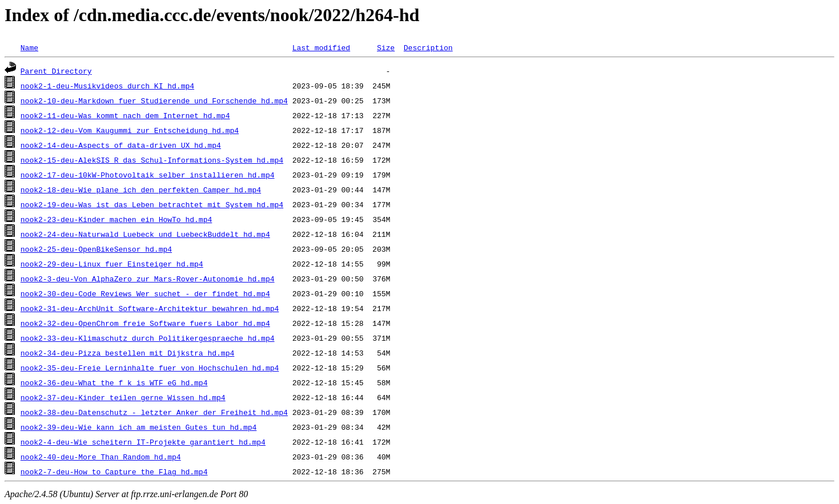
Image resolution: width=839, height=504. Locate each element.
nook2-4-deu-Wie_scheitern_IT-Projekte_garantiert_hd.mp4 (143, 442)
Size (386, 47)
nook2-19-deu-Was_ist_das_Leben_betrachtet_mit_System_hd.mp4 (152, 204)
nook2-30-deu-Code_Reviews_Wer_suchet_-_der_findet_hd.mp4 (145, 293)
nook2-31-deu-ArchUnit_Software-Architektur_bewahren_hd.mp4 (150, 308)
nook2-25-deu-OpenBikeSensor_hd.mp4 (96, 249)
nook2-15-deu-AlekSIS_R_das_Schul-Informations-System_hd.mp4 (152, 160)
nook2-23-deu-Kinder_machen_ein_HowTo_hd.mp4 (116, 219)
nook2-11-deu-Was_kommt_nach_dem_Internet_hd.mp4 (125, 115)
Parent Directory (56, 71)
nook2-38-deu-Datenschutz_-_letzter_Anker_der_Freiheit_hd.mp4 (154, 412)
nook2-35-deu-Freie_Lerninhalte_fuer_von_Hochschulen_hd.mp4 (150, 368)
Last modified (321, 47)
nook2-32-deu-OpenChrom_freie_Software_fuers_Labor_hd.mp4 (145, 323)
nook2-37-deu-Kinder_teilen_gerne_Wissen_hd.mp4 (123, 397)
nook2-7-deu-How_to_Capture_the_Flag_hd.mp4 (114, 471)
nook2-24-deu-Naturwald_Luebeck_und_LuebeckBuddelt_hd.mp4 (145, 234)
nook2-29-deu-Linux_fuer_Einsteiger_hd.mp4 (112, 264)
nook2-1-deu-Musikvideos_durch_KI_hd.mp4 (107, 86)
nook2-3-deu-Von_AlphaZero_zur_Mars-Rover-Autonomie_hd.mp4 (148, 279)
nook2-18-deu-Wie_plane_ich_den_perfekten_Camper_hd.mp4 (141, 189)
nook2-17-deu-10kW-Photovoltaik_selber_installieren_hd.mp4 (148, 175)
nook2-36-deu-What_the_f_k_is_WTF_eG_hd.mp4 (114, 382)
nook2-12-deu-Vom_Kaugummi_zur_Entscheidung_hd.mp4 (130, 130)
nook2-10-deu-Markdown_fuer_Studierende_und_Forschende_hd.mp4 (154, 100)
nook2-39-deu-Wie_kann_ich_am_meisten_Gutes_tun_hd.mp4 (139, 427)
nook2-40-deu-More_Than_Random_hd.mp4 (101, 457)
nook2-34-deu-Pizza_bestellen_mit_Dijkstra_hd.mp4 (127, 353)
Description (428, 47)
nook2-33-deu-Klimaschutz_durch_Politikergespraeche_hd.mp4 (148, 338)
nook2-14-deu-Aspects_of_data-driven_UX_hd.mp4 (121, 145)
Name (29, 47)
